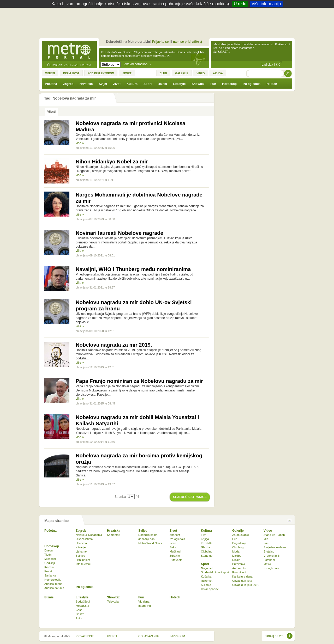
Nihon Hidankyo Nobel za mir (112, 162)
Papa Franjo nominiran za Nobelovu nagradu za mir (139, 381)
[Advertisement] (168, 22)
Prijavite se (160, 42)
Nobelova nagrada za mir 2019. (114, 345)
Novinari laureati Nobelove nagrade (120, 233)
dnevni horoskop (138, 64)
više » (80, 143)
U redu (240, 4)
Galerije (238, 531)
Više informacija (266, 4)
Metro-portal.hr (69, 51)
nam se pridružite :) (187, 42)
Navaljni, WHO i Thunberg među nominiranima (133, 269)
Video (268, 531)
